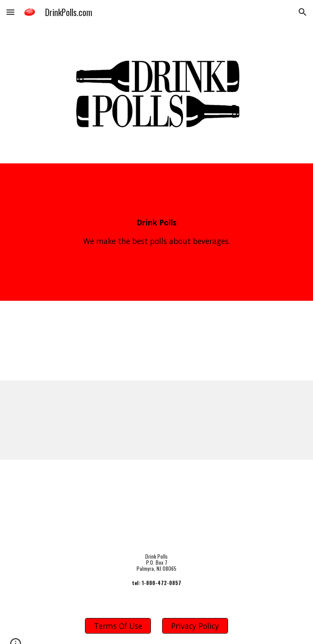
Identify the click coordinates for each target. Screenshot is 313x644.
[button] (10, 12)
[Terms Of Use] (118, 626)
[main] (156, 232)
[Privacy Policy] (195, 626)
